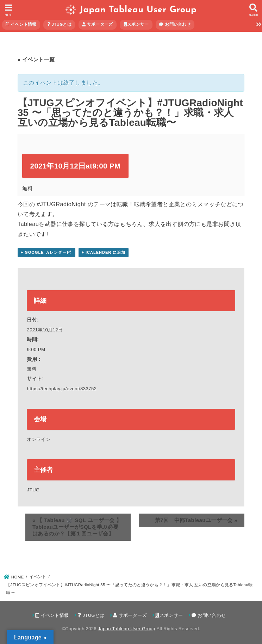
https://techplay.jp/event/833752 (62, 389)
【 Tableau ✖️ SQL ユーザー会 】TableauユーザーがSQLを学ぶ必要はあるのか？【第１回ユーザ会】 (77, 527)
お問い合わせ (175, 24)
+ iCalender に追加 (104, 252)
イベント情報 (21, 24)
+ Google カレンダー (44, 252)
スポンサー (136, 24)
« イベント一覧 (36, 59)
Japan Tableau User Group (138, 10)
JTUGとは (59, 24)
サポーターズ (98, 24)
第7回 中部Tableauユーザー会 (196, 520)
